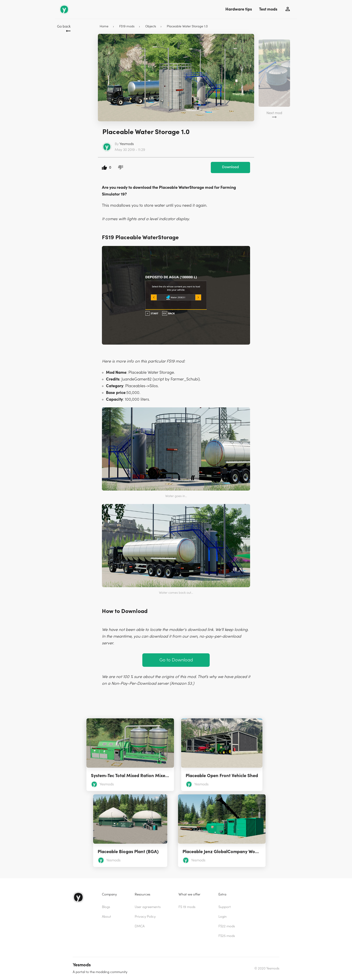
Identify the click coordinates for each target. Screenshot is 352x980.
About (107, 917)
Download (230, 167)
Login (223, 917)
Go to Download (176, 660)
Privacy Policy (145, 917)
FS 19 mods (187, 907)
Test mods (268, 9)
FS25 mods (227, 936)
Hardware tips (239, 9)
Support (225, 907)
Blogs (106, 907)
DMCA (140, 926)
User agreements (148, 907)
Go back (64, 26)
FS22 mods (227, 926)
